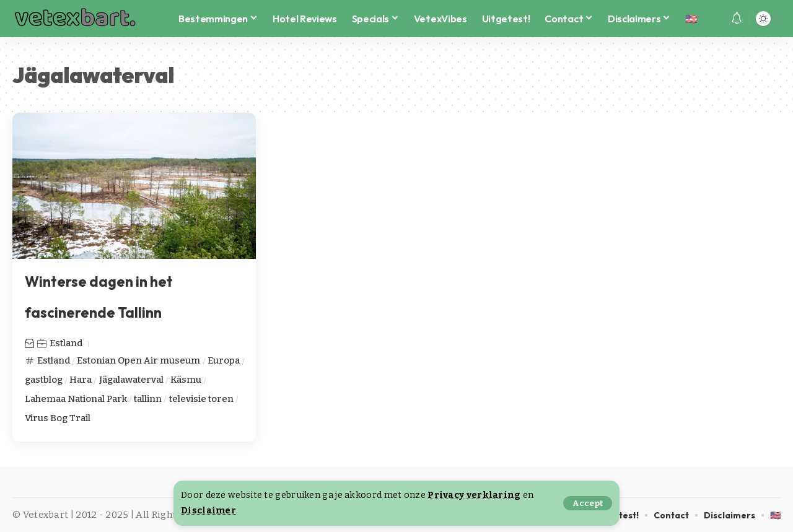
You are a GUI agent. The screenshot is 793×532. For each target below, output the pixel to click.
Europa (224, 360)
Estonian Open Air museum (138, 360)
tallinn (148, 399)
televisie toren (201, 399)
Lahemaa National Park (76, 399)
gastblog (44, 380)
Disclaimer (208, 511)
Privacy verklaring (474, 495)
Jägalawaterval (131, 380)
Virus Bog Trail (58, 418)
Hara (81, 380)
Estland (66, 343)
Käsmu (186, 380)
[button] (588, 503)
